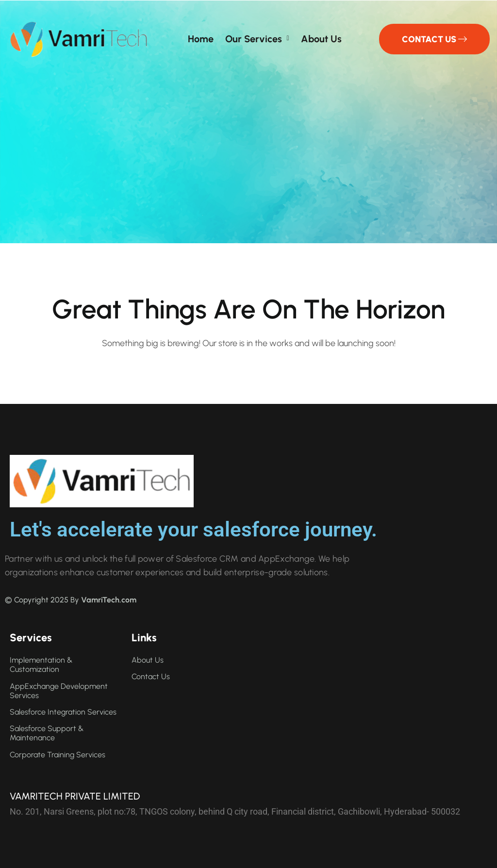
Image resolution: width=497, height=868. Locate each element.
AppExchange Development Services (59, 691)
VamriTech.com (109, 600)
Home (201, 39)
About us (321, 39)
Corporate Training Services (58, 755)
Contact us (151, 676)
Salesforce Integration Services (63, 712)
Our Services (254, 39)
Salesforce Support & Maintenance (47, 733)
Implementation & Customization (41, 665)
